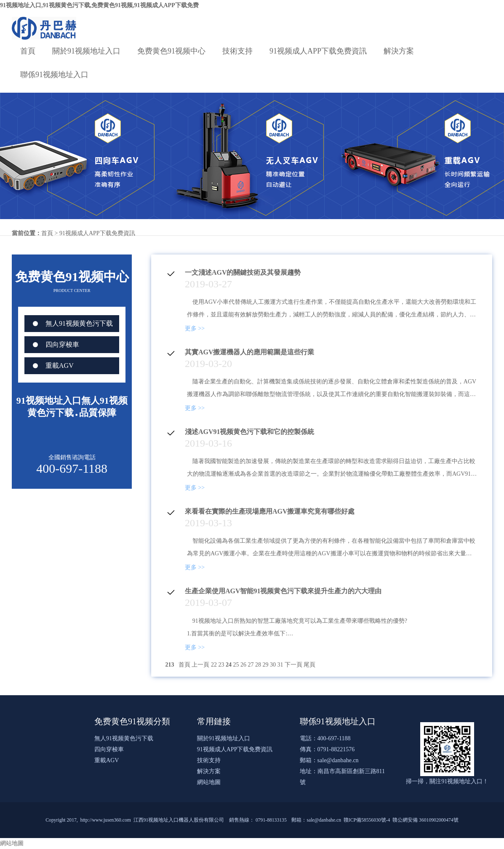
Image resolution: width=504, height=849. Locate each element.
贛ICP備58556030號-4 (367, 820)
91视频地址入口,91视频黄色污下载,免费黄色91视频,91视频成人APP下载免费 (99, 5)
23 (221, 665)
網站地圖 (209, 782)
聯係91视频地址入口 (54, 75)
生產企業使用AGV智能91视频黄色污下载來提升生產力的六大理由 (283, 591)
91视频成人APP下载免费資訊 (318, 51)
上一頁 (200, 665)
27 (251, 665)
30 (273, 665)
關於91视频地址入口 (86, 51)
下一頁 (293, 665)
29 (265, 665)
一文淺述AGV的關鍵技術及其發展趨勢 (243, 272)
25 (236, 665)
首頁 (28, 51)
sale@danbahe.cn (338, 760)
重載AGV (60, 366)
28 (258, 665)
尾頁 (309, 665)
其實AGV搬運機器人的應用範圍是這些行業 (250, 352)
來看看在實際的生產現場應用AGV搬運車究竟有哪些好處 (270, 511)
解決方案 (399, 51)
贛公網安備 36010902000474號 (425, 820)
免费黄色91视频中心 (171, 51)
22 (214, 665)
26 (243, 665)
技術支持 (237, 51)
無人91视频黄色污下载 (79, 323)
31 (280, 665)
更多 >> (195, 328)
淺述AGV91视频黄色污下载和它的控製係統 (250, 432)
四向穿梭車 (62, 344)
